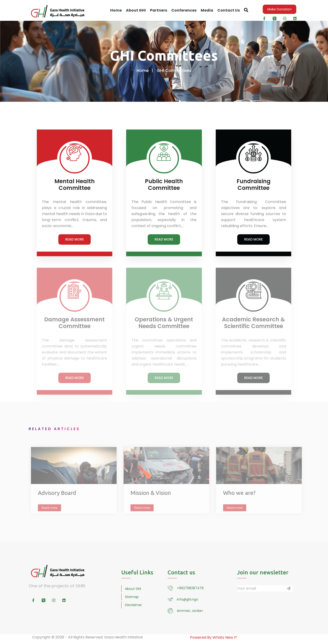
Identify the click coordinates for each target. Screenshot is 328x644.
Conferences (184, 10)
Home (116, 10)
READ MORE (75, 240)
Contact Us (229, 10)
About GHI (136, 10)
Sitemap (132, 597)
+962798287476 (190, 588)
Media (207, 10)
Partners (159, 10)
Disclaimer (133, 605)
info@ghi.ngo (187, 599)
